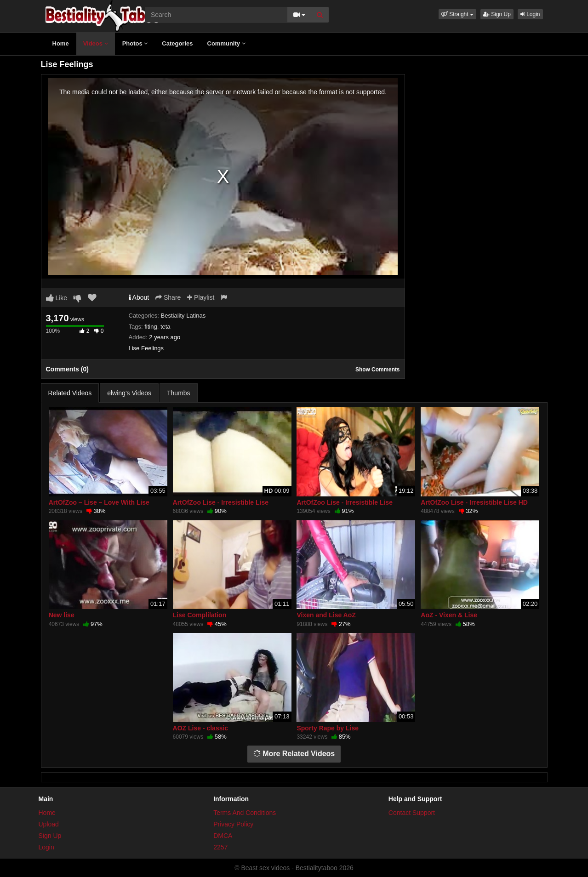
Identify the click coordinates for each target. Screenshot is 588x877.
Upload (49, 824)
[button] (457, 14)
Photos (135, 43)
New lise (62, 615)
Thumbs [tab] (179, 393)
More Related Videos (294, 754)
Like (57, 298)
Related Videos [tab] (70, 393)
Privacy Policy (233, 824)
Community (226, 43)
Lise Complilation (200, 615)
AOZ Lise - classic (201, 728)
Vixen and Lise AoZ (326, 615)
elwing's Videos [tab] (129, 393)
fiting (151, 327)
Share (168, 297)
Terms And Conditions (245, 813)
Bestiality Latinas (183, 316)
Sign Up (497, 14)
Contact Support (412, 813)
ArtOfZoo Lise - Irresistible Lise (221, 502)
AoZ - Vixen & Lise (449, 615)
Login (530, 14)
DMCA (223, 836)
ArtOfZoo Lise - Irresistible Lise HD (474, 502)
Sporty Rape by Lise (328, 728)
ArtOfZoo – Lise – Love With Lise (99, 502)
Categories (177, 43)
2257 (220, 847)
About (139, 297)
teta (166, 327)
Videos (96, 43)
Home (61, 43)
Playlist (201, 297)
